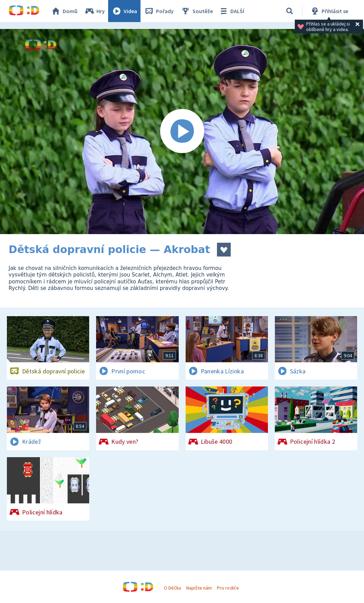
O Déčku (173, 588)
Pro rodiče (228, 588)
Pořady (159, 11)
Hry (95, 11)
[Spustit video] (182, 132)
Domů (64, 11)
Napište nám (199, 588)
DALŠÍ (231, 11)
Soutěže (197, 11)
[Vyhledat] (290, 11)
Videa (124, 11)
